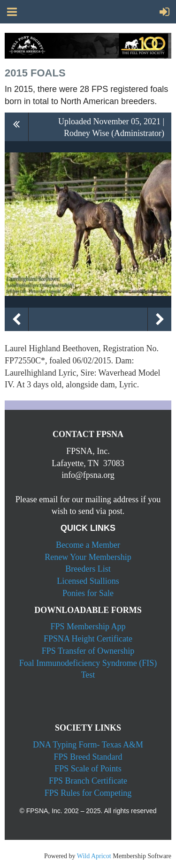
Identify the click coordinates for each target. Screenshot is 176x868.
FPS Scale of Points (88, 769)
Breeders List (88, 569)
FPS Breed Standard (88, 757)
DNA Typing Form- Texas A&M (88, 745)
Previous (16, 319)
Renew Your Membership (88, 557)
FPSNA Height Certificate (88, 639)
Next (160, 319)
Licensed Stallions (88, 581)
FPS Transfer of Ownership (88, 651)
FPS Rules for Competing (88, 793)
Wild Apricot (94, 856)
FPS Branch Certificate (88, 781)
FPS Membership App (88, 626)
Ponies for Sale (88, 593)
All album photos (17, 127)
